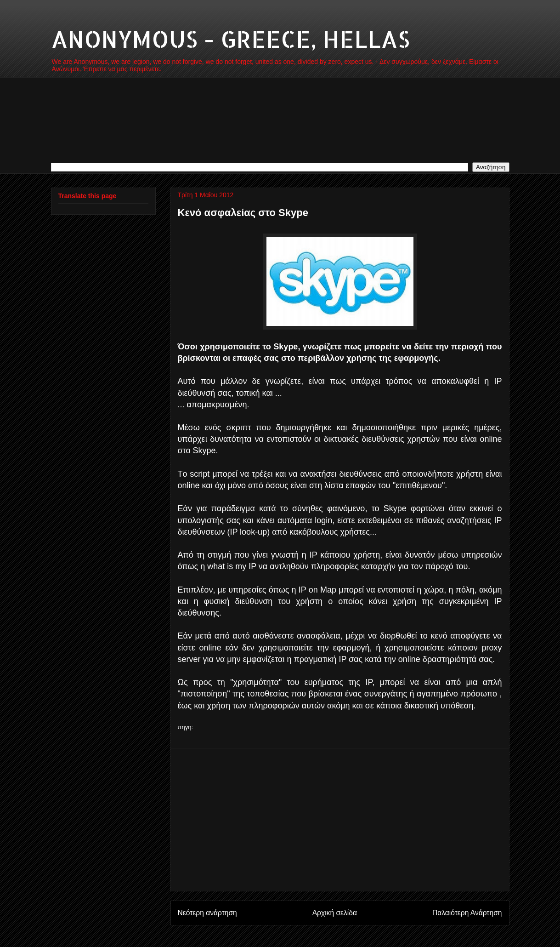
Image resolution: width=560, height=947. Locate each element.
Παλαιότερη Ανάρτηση (467, 913)
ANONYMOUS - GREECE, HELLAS (230, 39)
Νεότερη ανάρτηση (207, 913)
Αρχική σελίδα (335, 913)
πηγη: (186, 727)
